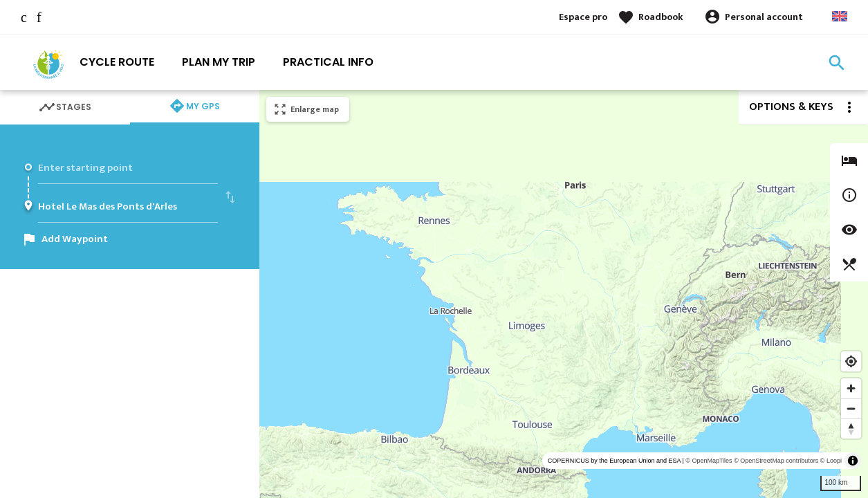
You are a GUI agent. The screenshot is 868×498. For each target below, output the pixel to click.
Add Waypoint (75, 239)
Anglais (840, 16)
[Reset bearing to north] (851, 428)
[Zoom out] (851, 408)
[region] (564, 294)
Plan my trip (219, 62)
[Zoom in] (851, 388)
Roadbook (661, 17)
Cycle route (117, 62)
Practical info (328, 62)
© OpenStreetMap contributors (776, 461)
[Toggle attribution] (853, 461)
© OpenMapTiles (709, 461)
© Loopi (831, 461)
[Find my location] (851, 361)
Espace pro (583, 17)
